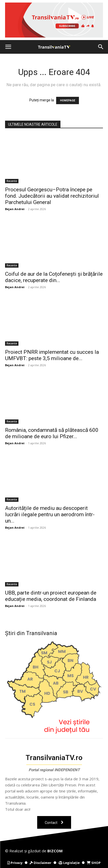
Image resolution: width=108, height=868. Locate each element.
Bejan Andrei (15, 209)
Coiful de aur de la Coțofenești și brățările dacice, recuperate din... (54, 277)
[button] (8, 47)
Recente (12, 181)
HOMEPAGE (68, 100)
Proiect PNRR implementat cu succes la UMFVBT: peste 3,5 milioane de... (52, 355)
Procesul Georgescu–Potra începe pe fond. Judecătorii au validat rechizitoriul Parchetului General (52, 196)
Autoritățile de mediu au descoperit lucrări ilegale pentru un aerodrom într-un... (50, 514)
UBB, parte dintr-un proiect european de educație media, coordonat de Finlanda (51, 596)
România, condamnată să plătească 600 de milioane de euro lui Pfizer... (52, 433)
